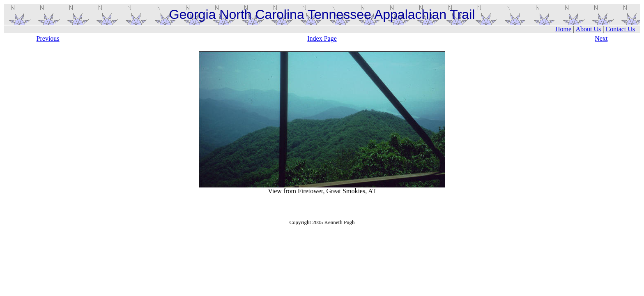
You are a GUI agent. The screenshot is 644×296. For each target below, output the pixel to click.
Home (563, 29)
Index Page (322, 38)
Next (601, 38)
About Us (588, 29)
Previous (48, 38)
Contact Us (620, 29)
